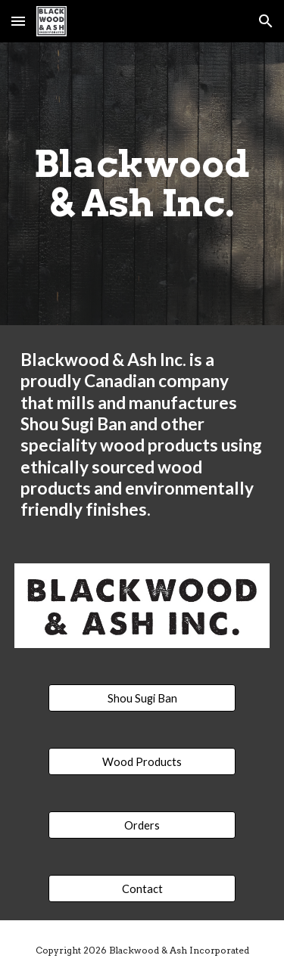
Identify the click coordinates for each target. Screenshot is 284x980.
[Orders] (142, 825)
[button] (18, 21)
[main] (142, 184)
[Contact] (142, 889)
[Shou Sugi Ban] (142, 698)
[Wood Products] (142, 761)
